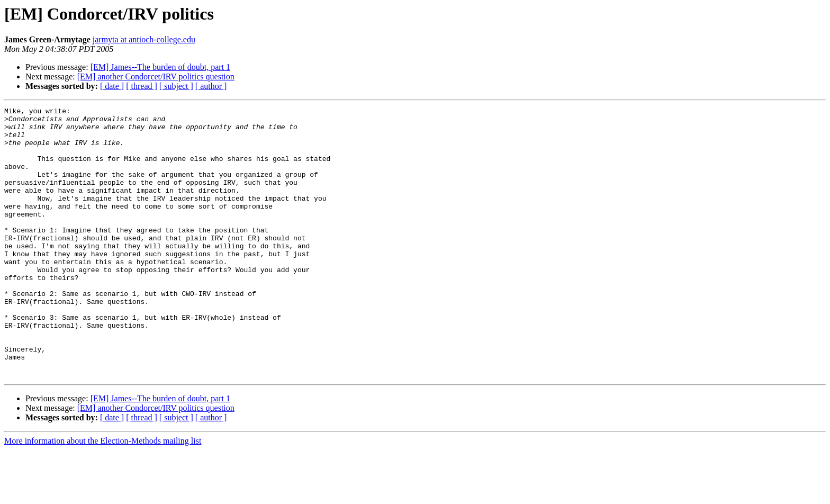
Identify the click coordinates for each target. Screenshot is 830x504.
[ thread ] (142, 86)
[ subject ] (176, 86)
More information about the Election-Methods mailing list (103, 495)
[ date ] (112, 86)
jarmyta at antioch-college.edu (144, 39)
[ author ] (211, 86)
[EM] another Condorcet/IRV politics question (156, 76)
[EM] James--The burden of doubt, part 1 (160, 67)
